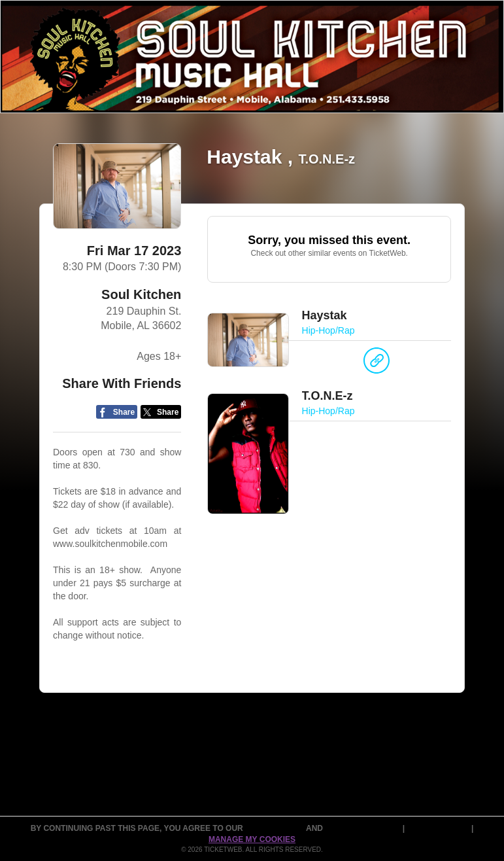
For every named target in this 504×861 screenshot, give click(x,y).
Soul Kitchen (141, 294)
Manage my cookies (252, 839)
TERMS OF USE (276, 828)
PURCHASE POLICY (363, 828)
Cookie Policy (439, 828)
